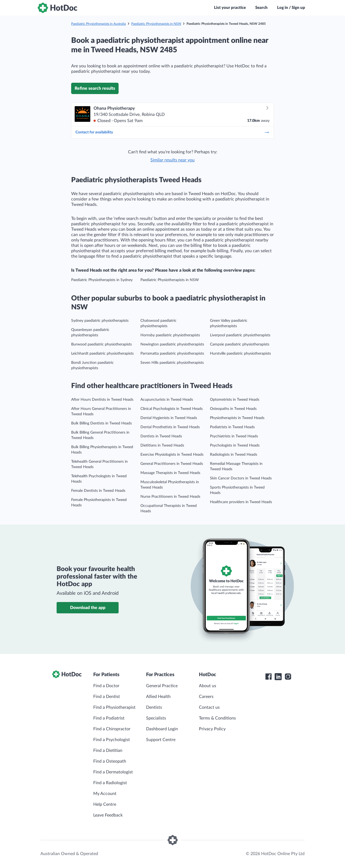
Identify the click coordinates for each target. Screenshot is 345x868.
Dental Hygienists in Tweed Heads (169, 418)
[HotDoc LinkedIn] (278, 677)
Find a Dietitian (108, 751)
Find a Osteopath (110, 761)
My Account (105, 794)
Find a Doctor (106, 686)
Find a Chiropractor (112, 729)
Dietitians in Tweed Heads (162, 445)
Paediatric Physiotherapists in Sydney (102, 280)
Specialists (156, 718)
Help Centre (105, 804)
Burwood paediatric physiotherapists (101, 344)
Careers (206, 697)
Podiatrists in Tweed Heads (232, 427)
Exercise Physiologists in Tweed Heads (172, 455)
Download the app (88, 608)
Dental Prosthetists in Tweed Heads (170, 427)
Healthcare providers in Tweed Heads (241, 502)
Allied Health (158, 697)
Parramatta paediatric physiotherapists (172, 354)
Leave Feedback (108, 815)
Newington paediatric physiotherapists (172, 344)
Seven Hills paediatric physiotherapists (172, 363)
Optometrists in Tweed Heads (235, 400)
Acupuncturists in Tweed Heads (167, 400)
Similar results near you (172, 160)
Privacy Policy (212, 729)
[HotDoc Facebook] (268, 677)
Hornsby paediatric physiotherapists (170, 335)
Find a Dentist (107, 697)
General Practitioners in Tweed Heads (172, 464)
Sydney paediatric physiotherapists (100, 321)
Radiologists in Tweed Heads (234, 455)
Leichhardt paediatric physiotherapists (102, 354)
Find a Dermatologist (113, 772)
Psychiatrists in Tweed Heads (234, 436)
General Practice (162, 686)
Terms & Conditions (217, 718)
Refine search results (95, 88)
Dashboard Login (162, 729)
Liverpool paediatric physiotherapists (240, 335)
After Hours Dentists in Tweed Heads (102, 400)
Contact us (209, 707)
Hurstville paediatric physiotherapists (240, 354)
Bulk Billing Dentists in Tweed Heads (101, 423)
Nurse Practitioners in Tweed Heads (170, 497)
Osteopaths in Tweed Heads (233, 409)
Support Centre (161, 740)
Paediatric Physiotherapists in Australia (99, 24)
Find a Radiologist (110, 783)
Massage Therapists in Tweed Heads (170, 473)
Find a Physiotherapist (114, 707)
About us (208, 686)
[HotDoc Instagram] (288, 677)
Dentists (154, 707)
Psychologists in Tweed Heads (235, 445)
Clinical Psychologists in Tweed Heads (172, 409)
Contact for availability (172, 132)
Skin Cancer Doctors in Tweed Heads (241, 478)
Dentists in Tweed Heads (161, 436)
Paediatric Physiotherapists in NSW (156, 24)
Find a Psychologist (112, 740)
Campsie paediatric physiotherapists (240, 344)
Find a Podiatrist (109, 718)
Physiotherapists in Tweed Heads (237, 418)
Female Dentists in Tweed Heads (98, 491)
